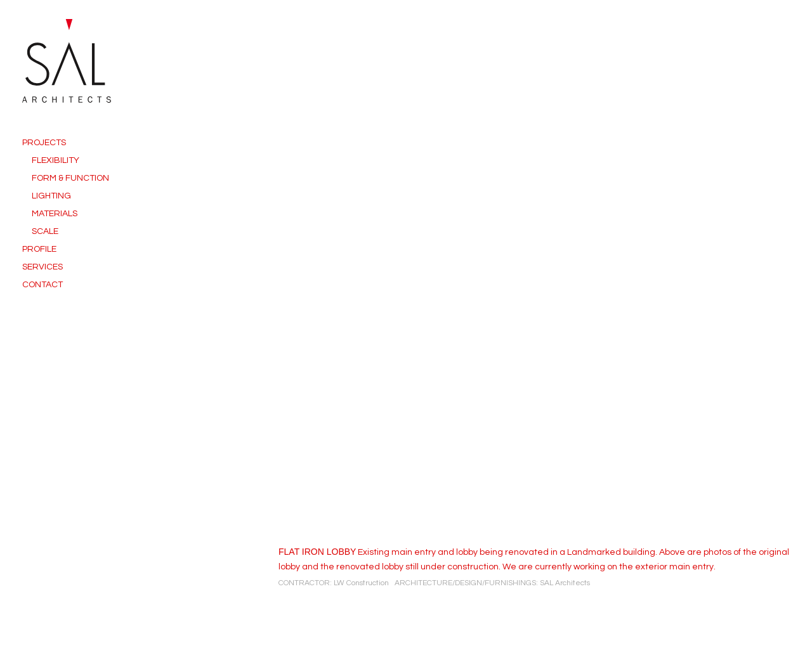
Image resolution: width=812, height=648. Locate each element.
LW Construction (361, 583)
